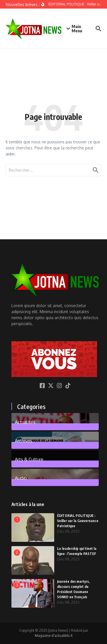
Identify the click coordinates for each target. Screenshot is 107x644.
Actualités (25, 422)
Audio (21, 478)
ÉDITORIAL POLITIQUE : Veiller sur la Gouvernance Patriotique (78, 521)
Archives (24, 440)
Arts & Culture (29, 459)
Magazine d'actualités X (54, 636)
